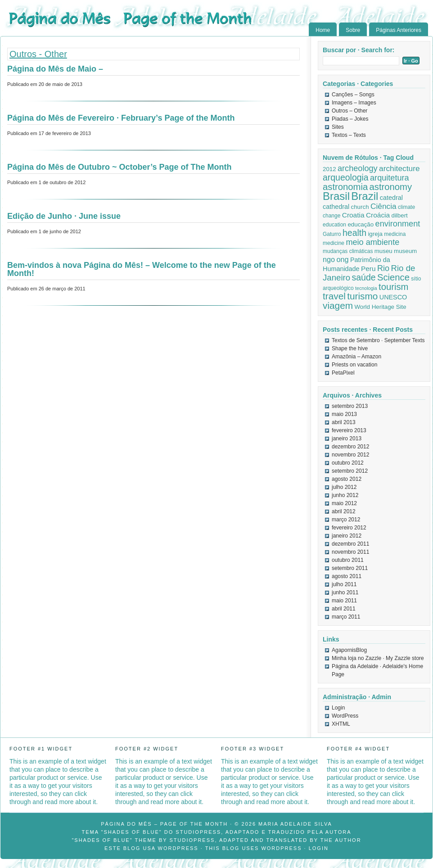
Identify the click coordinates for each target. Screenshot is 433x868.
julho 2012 (344, 487)
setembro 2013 (350, 406)
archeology (358, 168)
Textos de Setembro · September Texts (378, 340)
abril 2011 (344, 609)
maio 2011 (344, 601)
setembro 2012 (350, 471)
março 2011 (346, 617)
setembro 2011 (350, 568)
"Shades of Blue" (132, 832)
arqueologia (346, 177)
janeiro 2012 (347, 536)
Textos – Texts (349, 135)
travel (334, 296)
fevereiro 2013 (349, 430)
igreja (375, 234)
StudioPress (198, 832)
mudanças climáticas (348, 251)
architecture (399, 168)
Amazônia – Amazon (356, 357)
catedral (391, 198)
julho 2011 (344, 584)
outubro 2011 (348, 560)
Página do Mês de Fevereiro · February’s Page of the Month (121, 118)
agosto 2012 (347, 479)
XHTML (341, 724)
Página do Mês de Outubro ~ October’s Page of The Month (120, 167)
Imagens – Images (354, 103)
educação (361, 224)
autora (338, 832)
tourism (393, 287)
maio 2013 (344, 414)
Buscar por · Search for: (359, 50)
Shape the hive (350, 348)
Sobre (353, 30)
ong (342, 259)
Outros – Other (350, 111)
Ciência (383, 206)
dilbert (399, 215)
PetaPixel (343, 373)
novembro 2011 (350, 552)
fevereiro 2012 (349, 528)
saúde (364, 277)
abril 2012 (344, 511)
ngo (329, 259)
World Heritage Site (380, 307)
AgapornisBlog (349, 650)
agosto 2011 (347, 576)
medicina (395, 234)
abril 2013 (344, 422)
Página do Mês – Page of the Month (164, 824)
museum (405, 251)
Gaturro (332, 234)
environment (398, 224)
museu (383, 251)
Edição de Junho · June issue (64, 216)
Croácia (378, 215)
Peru (368, 269)
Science (393, 277)
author (348, 840)
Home (323, 30)
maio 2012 (344, 503)
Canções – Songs (353, 95)
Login (338, 708)
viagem (338, 305)
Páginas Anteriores (399, 30)
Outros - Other (38, 54)
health (354, 233)
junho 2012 (345, 495)
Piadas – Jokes (350, 119)
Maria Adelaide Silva (295, 824)
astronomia (345, 187)
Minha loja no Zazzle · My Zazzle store (378, 658)
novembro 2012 (350, 455)
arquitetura (390, 178)
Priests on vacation (354, 365)
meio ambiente (372, 242)
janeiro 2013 (347, 439)
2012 (329, 169)
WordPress (345, 716)
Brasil (336, 196)
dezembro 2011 (350, 544)
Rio (383, 268)
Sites (338, 127)
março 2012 (346, 520)
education (334, 225)
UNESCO (393, 297)
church (360, 207)
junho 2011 (345, 592)
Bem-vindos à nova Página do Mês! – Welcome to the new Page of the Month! (142, 269)
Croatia (353, 215)
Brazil (365, 196)
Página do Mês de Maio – (55, 69)
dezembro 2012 (350, 447)
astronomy (391, 187)
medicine (334, 243)
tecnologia (366, 288)
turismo (362, 296)
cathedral (336, 207)
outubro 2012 (348, 463)
